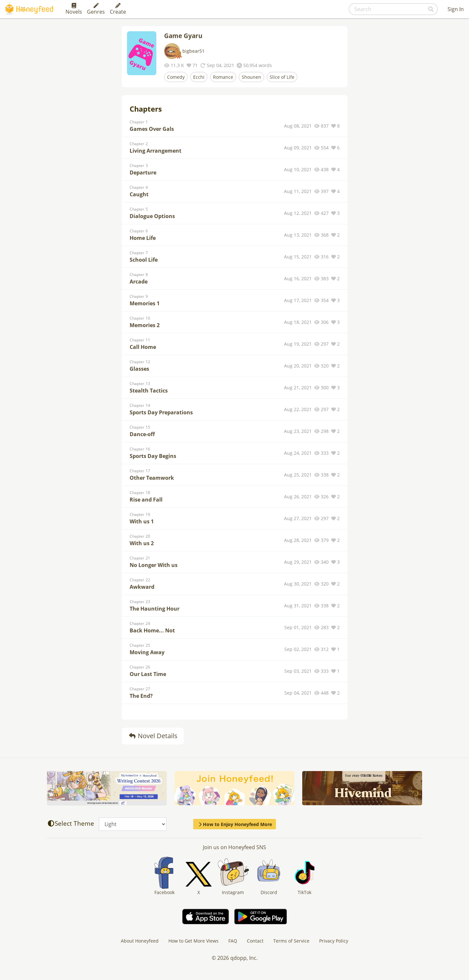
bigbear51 (193, 51)
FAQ (233, 941)
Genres (96, 9)
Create (118, 9)
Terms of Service (291, 941)
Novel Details (153, 736)
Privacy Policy (334, 941)
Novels (74, 9)
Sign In (456, 9)
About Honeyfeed (140, 941)
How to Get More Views (193, 941)
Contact (255, 941)
